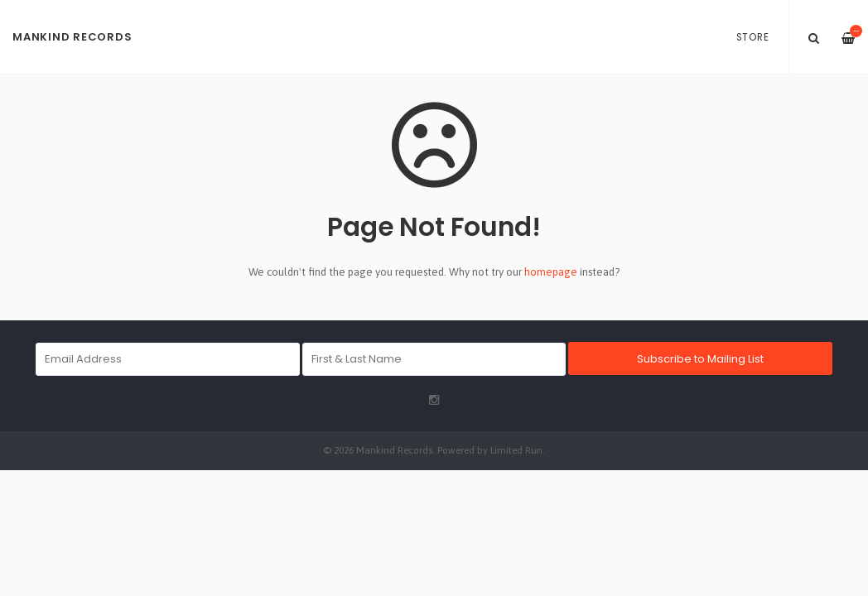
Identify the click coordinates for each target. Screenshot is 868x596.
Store (753, 37)
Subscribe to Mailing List (700, 359)
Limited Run (516, 450)
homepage (551, 272)
